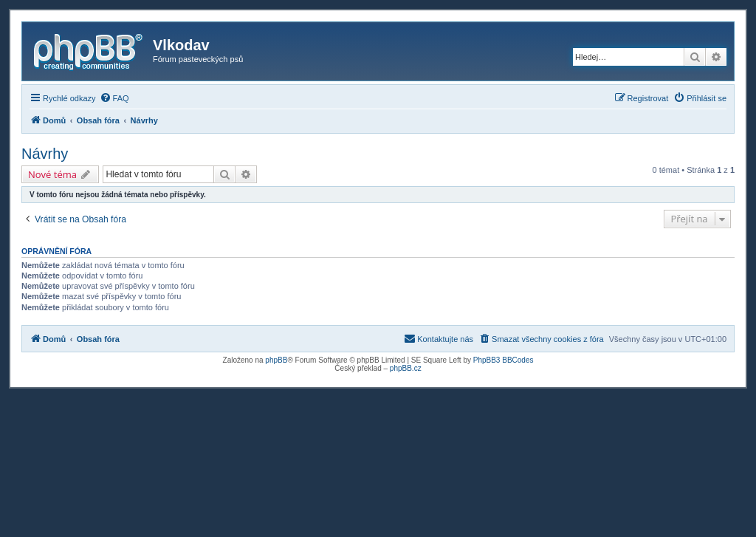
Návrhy (45, 154)
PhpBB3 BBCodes (504, 360)
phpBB (276, 360)
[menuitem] (114, 98)
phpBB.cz (406, 368)
